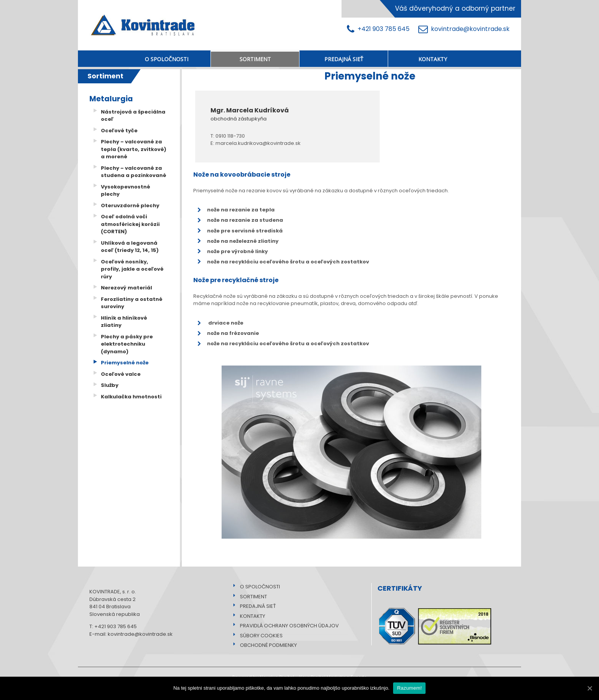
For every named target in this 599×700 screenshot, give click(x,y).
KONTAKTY (250, 616)
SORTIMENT (251, 597)
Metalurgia (111, 99)
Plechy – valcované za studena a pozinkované (134, 172)
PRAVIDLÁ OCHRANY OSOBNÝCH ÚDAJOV (287, 626)
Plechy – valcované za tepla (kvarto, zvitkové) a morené (134, 149)
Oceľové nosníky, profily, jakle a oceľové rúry (132, 269)
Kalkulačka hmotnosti (131, 397)
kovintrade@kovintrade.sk (464, 29)
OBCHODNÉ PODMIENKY (266, 645)
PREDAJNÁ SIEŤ (256, 606)
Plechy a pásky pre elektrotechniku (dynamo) (127, 344)
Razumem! (409, 688)
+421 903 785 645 (380, 29)
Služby (110, 385)
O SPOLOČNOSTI (258, 587)
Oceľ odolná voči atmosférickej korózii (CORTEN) (130, 224)
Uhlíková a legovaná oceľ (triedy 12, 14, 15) (130, 247)
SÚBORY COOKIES (259, 636)
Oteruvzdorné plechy (130, 205)
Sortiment (105, 76)
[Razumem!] (589, 688)
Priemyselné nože (125, 363)
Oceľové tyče (119, 131)
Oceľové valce (121, 374)
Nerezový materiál (126, 288)
